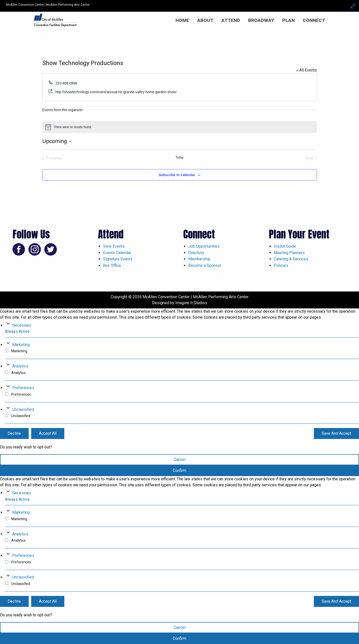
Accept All (48, 433)
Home (182, 20)
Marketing (21, 345)
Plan (288, 20)
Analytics (20, 366)
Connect (314, 20)
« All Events (307, 70)
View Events (114, 246)
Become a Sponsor (205, 265)
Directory (196, 253)
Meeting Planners (289, 253)
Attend (231, 20)
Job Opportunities (204, 246)
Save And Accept (336, 433)
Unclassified (23, 409)
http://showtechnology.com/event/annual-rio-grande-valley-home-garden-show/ (116, 92)
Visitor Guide (285, 246)
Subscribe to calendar (177, 175)
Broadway (261, 20)
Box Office (112, 265)
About (205, 20)
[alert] (180, 127)
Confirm (179, 470)
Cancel (180, 460)
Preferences (23, 388)
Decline (14, 433)
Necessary (22, 325)
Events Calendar (117, 253)
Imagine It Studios (191, 303)
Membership (199, 259)
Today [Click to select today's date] (179, 157)
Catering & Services (291, 259)
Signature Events (118, 259)
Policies (281, 265)
